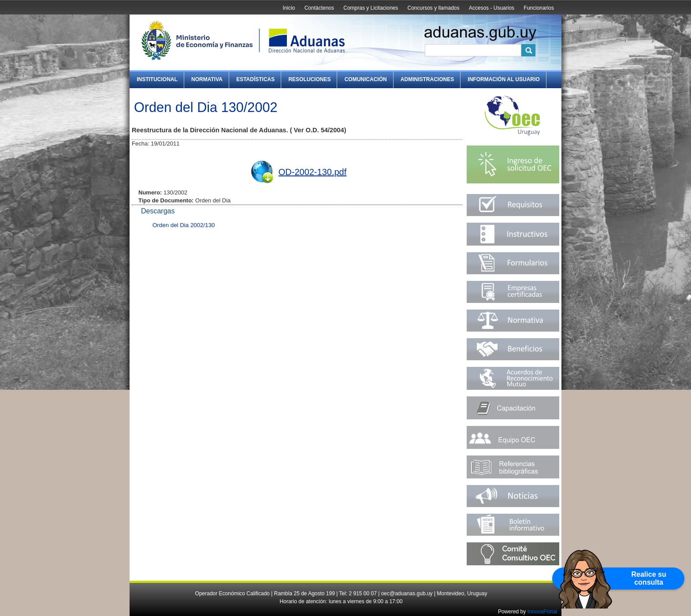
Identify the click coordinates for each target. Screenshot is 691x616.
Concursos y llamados (433, 8)
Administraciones (427, 79)
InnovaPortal (542, 612)
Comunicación (366, 79)
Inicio (289, 8)
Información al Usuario (503, 79)
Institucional (157, 79)
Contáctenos (319, 8)
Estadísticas (255, 79)
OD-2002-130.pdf (313, 172)
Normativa (207, 79)
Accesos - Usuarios (492, 8)
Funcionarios (539, 8)
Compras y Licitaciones (371, 8)
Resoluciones (309, 79)
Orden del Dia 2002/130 (184, 225)
